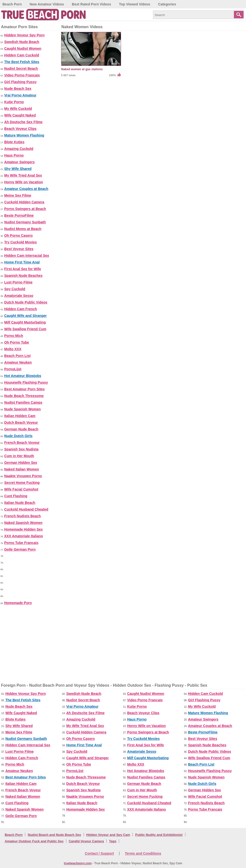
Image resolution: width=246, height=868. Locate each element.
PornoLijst (13, 369)
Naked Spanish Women (23, 523)
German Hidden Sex (21, 463)
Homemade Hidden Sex (24, 529)
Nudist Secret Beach (21, 69)
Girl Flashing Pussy (20, 82)
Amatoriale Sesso (19, 296)
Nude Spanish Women (23, 409)
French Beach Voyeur (22, 443)
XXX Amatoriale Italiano (24, 536)
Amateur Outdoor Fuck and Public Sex (34, 841)
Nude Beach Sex (18, 89)
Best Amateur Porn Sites (25, 389)
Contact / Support (99, 853)
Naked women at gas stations (82, 69)
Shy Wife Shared (18, 169)
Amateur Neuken (18, 362)
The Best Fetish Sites (22, 62)
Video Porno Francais (22, 75)
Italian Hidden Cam (20, 416)
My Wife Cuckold (18, 109)
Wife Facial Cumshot (21, 489)
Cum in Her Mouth (19, 456)
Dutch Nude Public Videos (26, 302)
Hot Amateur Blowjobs (23, 376)
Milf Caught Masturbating (25, 322)
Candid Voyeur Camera (86, 841)
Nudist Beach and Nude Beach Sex (54, 835)
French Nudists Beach (23, 516)
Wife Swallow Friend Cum (25, 329)
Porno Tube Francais (21, 543)
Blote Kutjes (14, 142)
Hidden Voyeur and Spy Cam (108, 835)
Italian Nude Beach (20, 503)
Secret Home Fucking (22, 483)
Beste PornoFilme (19, 215)
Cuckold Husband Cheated (26, 509)
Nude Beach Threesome (24, 396)
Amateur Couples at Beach (26, 189)
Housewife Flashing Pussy (26, 382)
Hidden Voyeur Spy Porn (24, 35)
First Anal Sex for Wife (23, 269)
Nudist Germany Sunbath (25, 222)
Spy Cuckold (15, 289)
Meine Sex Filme (18, 195)
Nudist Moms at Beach (23, 229)
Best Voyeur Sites (19, 249)
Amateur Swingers (19, 162)
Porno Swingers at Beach (25, 209)
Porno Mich (14, 336)
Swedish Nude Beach (22, 42)
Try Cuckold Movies (20, 242)
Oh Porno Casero (18, 235)
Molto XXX (13, 349)
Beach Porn (12, 4)
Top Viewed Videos (135, 4)
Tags (113, 841)
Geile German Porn (20, 549)
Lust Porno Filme (18, 282)
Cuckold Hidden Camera (24, 202)
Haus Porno (14, 155)
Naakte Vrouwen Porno (23, 476)
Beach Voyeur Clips (20, 129)
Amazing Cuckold (19, 149)
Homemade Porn (18, 603)
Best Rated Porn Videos (91, 4)
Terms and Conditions (143, 853)
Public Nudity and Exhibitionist (159, 835)
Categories (167, 4)
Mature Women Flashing (24, 135)
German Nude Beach (21, 429)
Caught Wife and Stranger (25, 316)
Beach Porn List (17, 356)
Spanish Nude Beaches (23, 276)
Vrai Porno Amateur (20, 95)
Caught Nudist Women (23, 48)
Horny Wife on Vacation (24, 182)
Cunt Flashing (16, 496)
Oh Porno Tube (17, 342)
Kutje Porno (14, 102)
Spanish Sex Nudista (21, 449)
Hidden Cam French (21, 309)
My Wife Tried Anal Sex (23, 175)
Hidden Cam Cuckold (22, 55)
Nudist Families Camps (23, 402)
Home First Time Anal (22, 262)
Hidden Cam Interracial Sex (27, 256)
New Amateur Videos (47, 4)
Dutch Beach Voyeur (21, 422)
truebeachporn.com (78, 863)
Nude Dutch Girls (18, 436)
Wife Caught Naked (20, 115)
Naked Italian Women (22, 469)
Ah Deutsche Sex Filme (23, 122)
